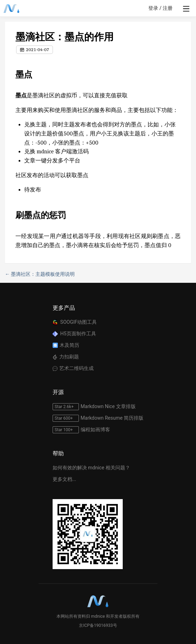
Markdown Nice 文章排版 (108, 406)
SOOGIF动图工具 (79, 322)
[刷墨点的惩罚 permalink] (12, 215)
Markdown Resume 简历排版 (112, 418)
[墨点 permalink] (12, 75)
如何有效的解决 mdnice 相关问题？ (91, 468)
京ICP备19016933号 (98, 625)
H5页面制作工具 (78, 334)
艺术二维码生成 (76, 368)
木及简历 (69, 345)
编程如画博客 (95, 429)
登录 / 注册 (160, 8)
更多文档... (64, 479)
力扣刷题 (69, 357)
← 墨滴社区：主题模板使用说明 (40, 274)
